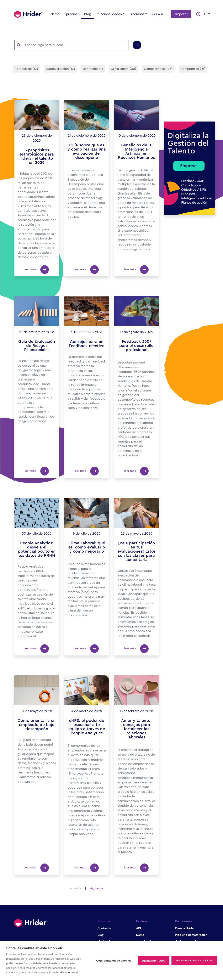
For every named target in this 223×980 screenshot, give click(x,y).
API (139, 928)
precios (72, 14)
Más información (70, 972)
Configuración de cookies (114, 961)
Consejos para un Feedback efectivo (87, 344)
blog (87, 14)
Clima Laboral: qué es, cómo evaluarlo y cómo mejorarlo (87, 547)
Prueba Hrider (185, 928)
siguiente (96, 888)
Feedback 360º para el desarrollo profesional (136, 346)
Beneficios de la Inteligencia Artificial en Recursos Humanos (136, 151)
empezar (181, 14)
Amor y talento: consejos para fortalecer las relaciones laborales (136, 729)
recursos (138, 14)
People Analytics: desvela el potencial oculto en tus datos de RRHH (37, 549)
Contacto (104, 928)
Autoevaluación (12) (60, 69)
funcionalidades (110, 14)
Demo (140, 935)
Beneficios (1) (93, 69)
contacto (157, 14)
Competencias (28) (158, 69)
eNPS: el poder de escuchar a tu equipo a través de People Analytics (87, 727)
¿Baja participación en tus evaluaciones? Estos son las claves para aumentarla (137, 551)
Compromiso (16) (193, 69)
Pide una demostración (191, 935)
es (205, 14)
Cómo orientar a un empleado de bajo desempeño (37, 725)
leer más (37, 270)
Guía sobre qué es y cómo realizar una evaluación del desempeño (87, 151)
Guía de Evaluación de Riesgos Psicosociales (37, 346)
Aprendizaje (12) (26, 69)
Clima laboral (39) (123, 69)
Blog (100, 935)
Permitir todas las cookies (194, 961)
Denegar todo (154, 961)
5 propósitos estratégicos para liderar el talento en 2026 (37, 156)
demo (55, 14)
